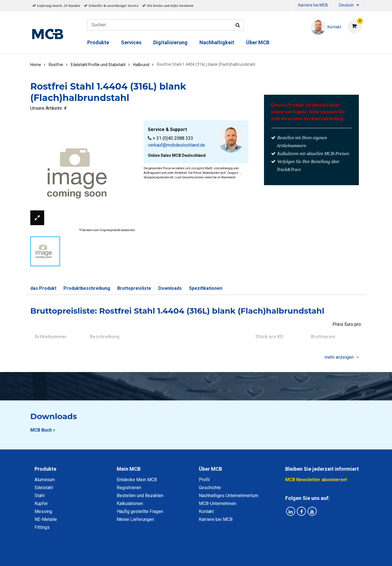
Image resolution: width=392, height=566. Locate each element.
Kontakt (206, 511)
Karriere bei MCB (313, 5)
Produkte (98, 42)
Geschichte (210, 488)
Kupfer (41, 503)
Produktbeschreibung (87, 288)
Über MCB (258, 42)
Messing (43, 511)
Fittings (42, 527)
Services (131, 42)
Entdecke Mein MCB (137, 480)
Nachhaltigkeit (217, 42)
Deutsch (346, 5)
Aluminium (45, 480)
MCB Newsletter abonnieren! (316, 480)
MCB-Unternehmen (218, 503)
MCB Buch (41, 430)
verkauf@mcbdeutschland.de (176, 145)
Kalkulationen (130, 503)
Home (36, 65)
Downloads (170, 288)
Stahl (40, 496)
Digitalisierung (170, 42)
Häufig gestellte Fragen (140, 511)
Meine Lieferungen (135, 519)
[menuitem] (292, 6)
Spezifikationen (206, 288)
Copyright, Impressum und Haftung (272, 555)
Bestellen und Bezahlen (140, 496)
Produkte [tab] (45, 469)
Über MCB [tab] (210, 469)
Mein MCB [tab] (129, 469)
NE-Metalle (46, 519)
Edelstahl (44, 488)
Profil (204, 480)
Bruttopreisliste (134, 288)
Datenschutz (122, 555)
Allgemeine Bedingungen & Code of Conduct (186, 555)
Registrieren (129, 488)
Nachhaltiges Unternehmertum (229, 496)
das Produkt (43, 288)
